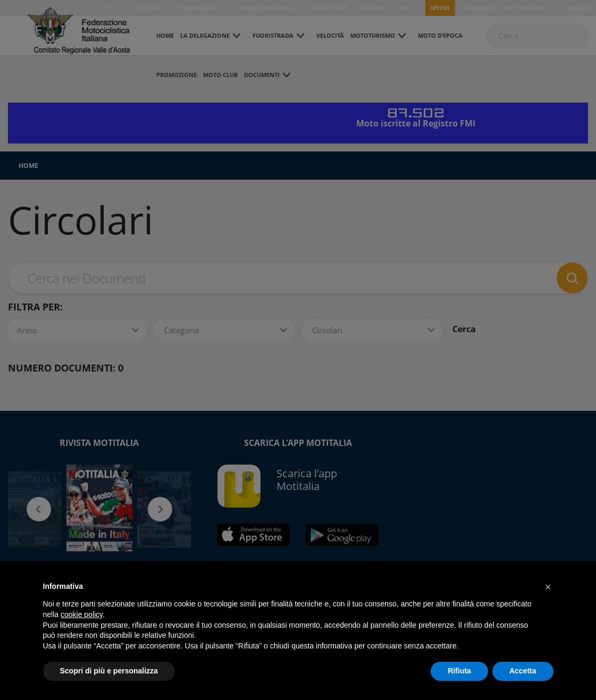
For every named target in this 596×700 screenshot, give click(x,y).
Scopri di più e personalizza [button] (109, 671)
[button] (548, 587)
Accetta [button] (523, 671)
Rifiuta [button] (459, 671)
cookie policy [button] (82, 614)
